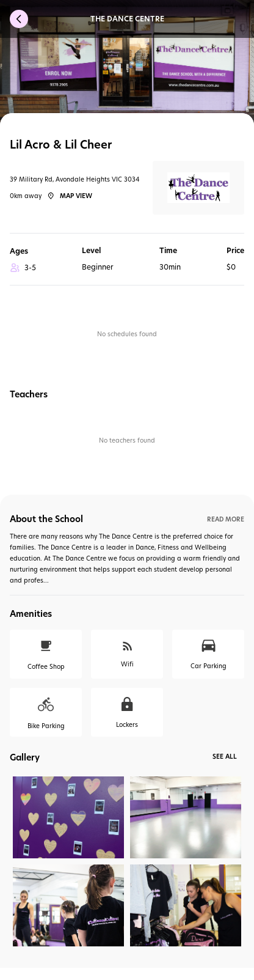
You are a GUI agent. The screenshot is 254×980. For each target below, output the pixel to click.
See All (225, 756)
